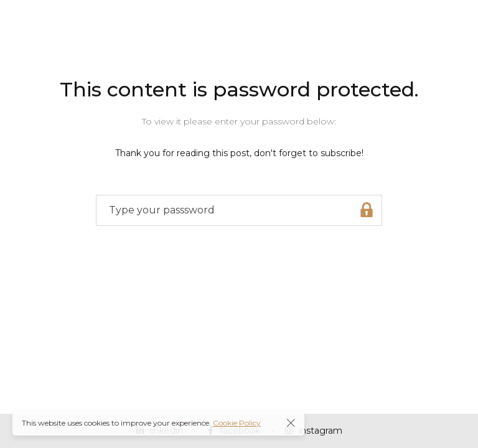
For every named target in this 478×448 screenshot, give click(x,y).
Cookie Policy (237, 423)
